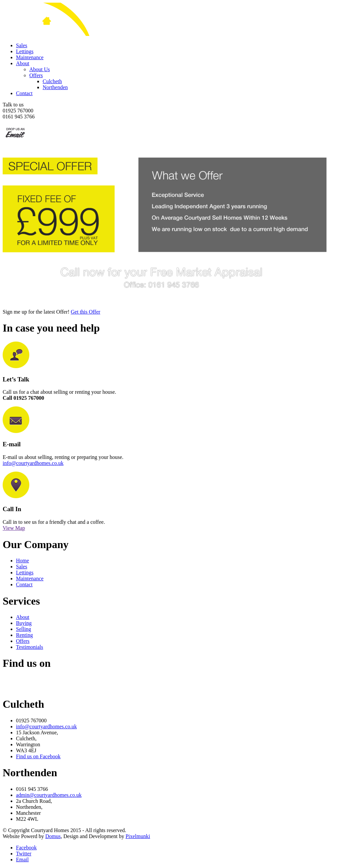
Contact (24, 93)
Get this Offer (86, 312)
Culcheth (52, 81)
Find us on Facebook (38, 756)
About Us (40, 69)
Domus (53, 836)
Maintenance (30, 57)
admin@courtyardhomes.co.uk (49, 795)
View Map (14, 528)
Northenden (55, 87)
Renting (24, 635)
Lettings (25, 51)
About (23, 63)
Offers (36, 75)
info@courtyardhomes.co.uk (33, 463)
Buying (24, 623)
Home (22, 561)
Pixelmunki (138, 836)
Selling (23, 629)
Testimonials (30, 647)
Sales (22, 45)
